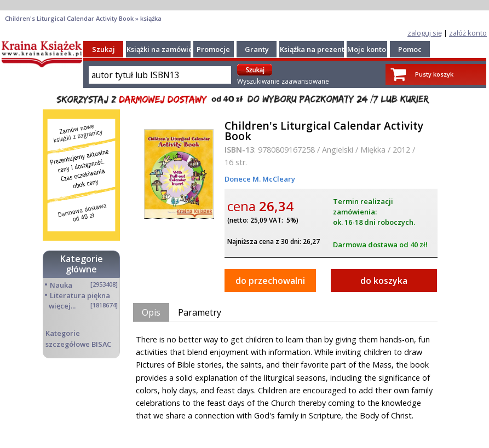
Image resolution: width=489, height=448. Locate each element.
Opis (151, 312)
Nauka (61, 285)
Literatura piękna (80, 295)
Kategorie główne (82, 264)
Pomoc (410, 49)
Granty (257, 49)
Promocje (213, 49)
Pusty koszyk (434, 74)
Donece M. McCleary (260, 179)
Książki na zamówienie (165, 49)
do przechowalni (270, 281)
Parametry (200, 312)
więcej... (62, 306)
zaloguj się (425, 33)
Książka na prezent (312, 49)
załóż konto (468, 33)
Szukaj (103, 49)
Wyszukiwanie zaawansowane (283, 81)
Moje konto (367, 49)
